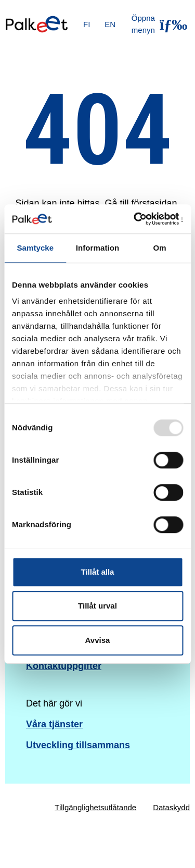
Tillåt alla (98, 572)
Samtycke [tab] (35, 248)
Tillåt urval (97, 606)
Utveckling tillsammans (78, 745)
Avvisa (98, 640)
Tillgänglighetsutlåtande (95, 807)
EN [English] (110, 24)
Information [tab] (98, 248)
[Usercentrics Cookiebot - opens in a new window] (139, 219)
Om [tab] (160, 248)
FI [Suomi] (87, 24)
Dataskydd (171, 807)
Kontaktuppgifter (64, 666)
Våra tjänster (54, 724)
